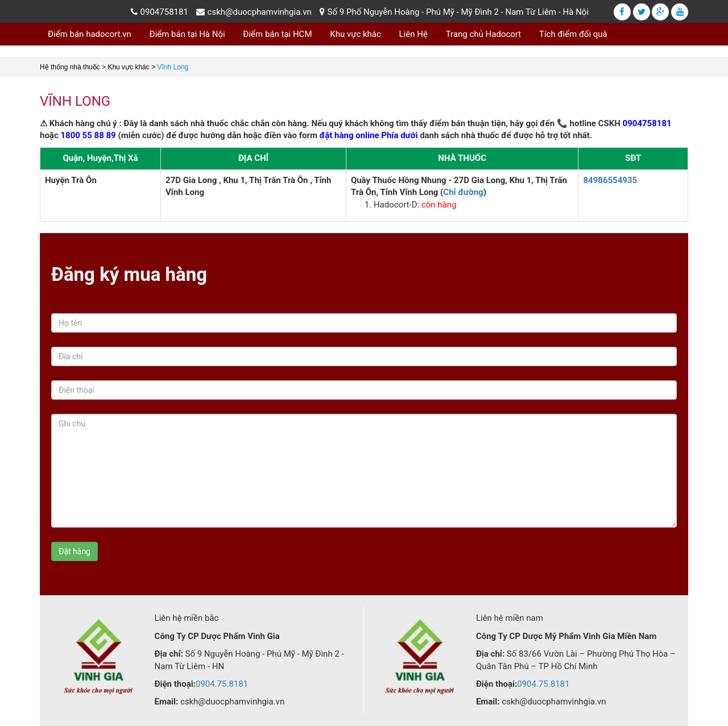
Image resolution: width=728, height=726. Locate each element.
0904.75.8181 (222, 684)
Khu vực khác (355, 34)
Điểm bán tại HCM (277, 34)
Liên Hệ (413, 34)
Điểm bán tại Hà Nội (187, 34)
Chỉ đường (463, 192)
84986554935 (610, 180)
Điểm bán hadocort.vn (90, 34)
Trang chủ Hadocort (484, 34)
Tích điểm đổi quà (573, 34)
